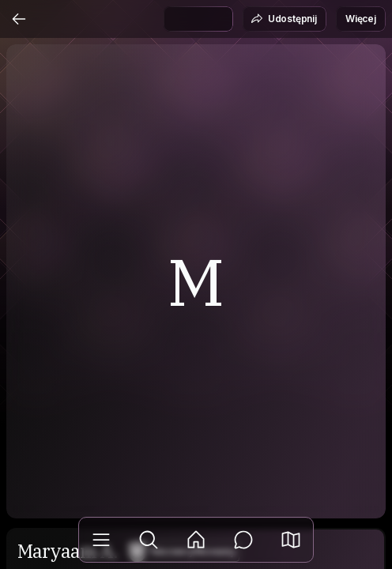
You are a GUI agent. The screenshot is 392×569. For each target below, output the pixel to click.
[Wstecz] (19, 19)
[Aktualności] (196, 540)
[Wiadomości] (243, 540)
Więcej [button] (361, 19)
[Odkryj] (149, 540)
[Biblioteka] (101, 540)
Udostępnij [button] (284, 19)
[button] (291, 540)
